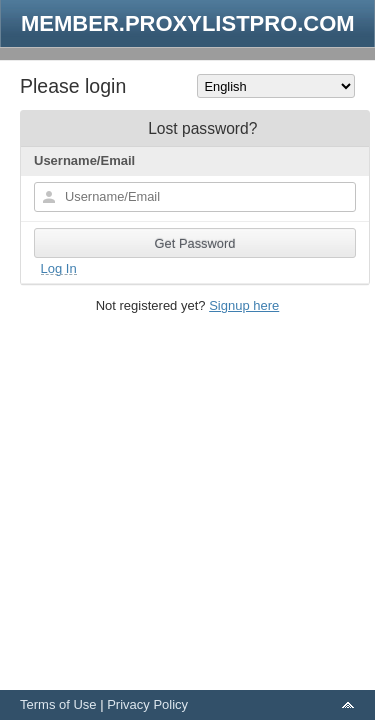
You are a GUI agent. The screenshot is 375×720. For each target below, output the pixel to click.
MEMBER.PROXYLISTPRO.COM (188, 23)
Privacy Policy (147, 704)
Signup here (244, 305)
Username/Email (84, 160)
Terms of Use (58, 704)
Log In (59, 268)
